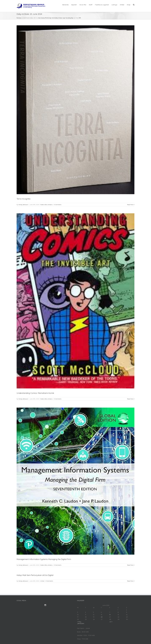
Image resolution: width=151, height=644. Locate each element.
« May (79, 622)
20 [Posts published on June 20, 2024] (102, 617)
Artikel (42, 581)
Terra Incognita (23, 199)
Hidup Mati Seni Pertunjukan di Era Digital (35, 575)
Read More (130, 205)
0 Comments (58, 205)
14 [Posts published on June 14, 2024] (110, 615)
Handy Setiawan (23, 205)
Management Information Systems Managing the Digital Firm (44, 559)
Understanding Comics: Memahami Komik (35, 393)
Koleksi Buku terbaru (46, 205)
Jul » (111, 622)
